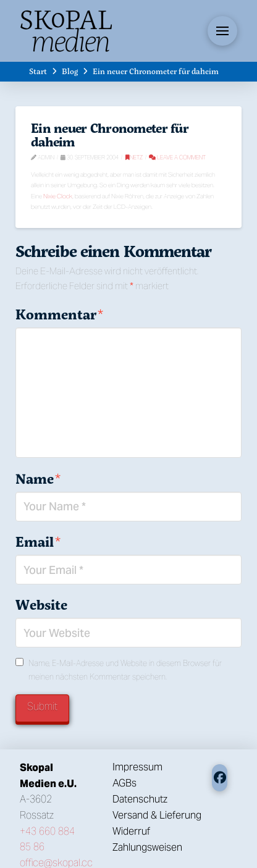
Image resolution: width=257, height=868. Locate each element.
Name (38, 479)
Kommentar (59, 314)
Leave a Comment (177, 157)
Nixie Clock (58, 196)
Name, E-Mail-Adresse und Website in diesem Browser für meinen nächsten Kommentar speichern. (125, 670)
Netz (134, 157)
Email (38, 542)
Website (41, 605)
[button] (222, 31)
